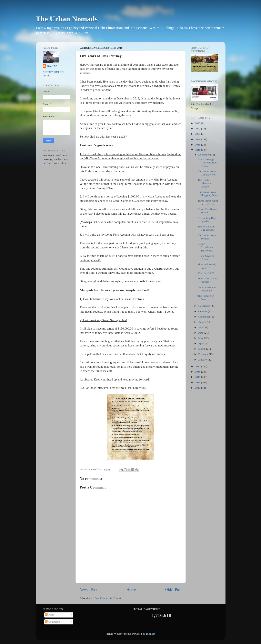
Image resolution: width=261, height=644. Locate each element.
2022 (198, 128)
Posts (50, 615)
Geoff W (52, 66)
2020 (198, 139)
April (202, 344)
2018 (198, 150)
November (204, 306)
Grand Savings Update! (206, 257)
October (203, 311)
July (201, 327)
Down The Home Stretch (207, 211)
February (204, 354)
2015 (198, 377)
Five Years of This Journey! (208, 280)
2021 (198, 134)
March (202, 349)
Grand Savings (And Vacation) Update (208, 163)
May (201, 338)
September (205, 317)
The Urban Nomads (67, 19)
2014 (198, 382)
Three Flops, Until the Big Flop (208, 202)
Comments (53, 622)
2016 (198, 372)
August (203, 322)
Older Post (173, 589)
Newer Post (89, 589)
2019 (198, 145)
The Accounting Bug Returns (206, 228)
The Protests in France (206, 297)
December (204, 155)
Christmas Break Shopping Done (208, 194)
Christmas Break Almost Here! (207, 173)
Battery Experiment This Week (205, 247)
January (203, 360)
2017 (198, 366)
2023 (198, 123)
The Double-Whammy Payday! (205, 183)
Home (131, 589)
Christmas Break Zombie (207, 237)
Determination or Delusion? (207, 289)
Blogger (150, 634)
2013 (198, 388)
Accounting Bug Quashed (207, 220)
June (201, 333)
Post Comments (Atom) (108, 598)
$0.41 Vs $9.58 (206, 273)
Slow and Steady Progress (207, 266)
